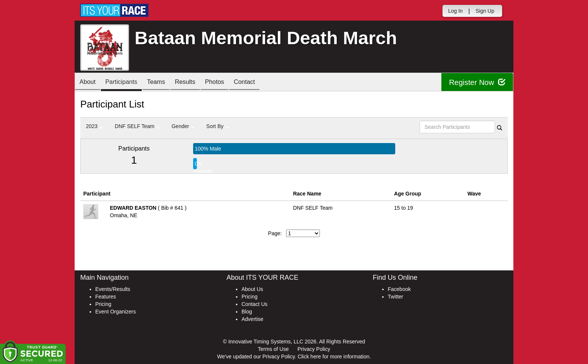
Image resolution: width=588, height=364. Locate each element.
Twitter (395, 297)
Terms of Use (273, 349)
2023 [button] (94, 126)
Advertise (252, 319)
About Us (252, 289)
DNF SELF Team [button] (137, 126)
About (89, 83)
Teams (163, 83)
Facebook (399, 289)
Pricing (103, 304)
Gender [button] (183, 126)
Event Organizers (115, 312)
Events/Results (113, 289)
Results (195, 83)
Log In (455, 11)
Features (106, 297)
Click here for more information (334, 357)
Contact (260, 83)
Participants (126, 83)
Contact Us (254, 304)
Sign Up (485, 11)
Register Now (477, 82)
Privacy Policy (314, 349)
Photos (227, 83)
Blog (247, 312)
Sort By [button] (217, 126)
